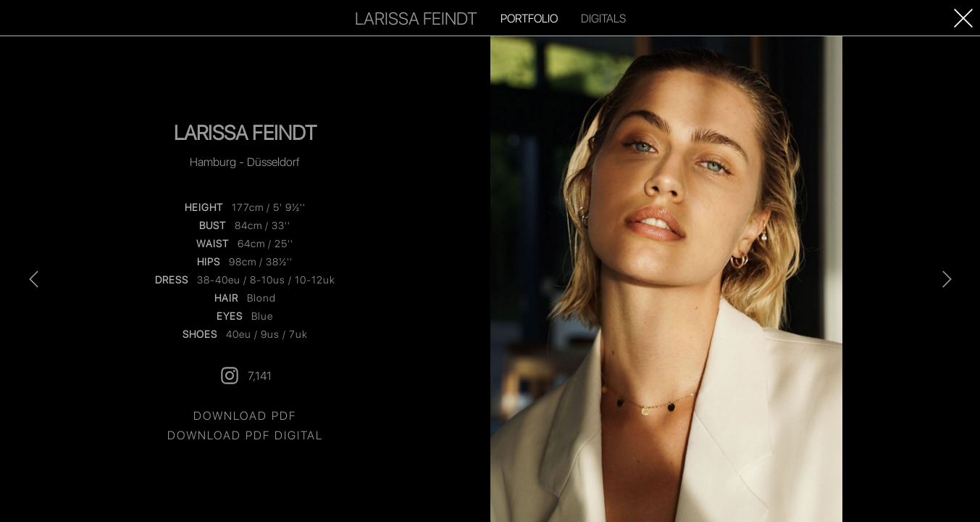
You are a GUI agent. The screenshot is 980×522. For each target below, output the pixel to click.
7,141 (245, 376)
